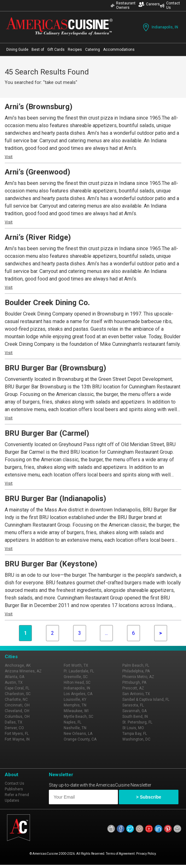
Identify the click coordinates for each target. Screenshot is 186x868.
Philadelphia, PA (136, 671)
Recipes (75, 50)
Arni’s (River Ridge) (38, 237)
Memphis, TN (75, 705)
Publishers (14, 789)
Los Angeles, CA (78, 694)
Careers (149, 4)
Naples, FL (73, 722)
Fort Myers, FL (17, 734)
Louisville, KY (75, 700)
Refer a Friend (17, 795)
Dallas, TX (14, 722)
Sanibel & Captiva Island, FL (146, 700)
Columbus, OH (17, 717)
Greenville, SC (76, 677)
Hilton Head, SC (77, 682)
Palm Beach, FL (136, 665)
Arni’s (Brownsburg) (39, 107)
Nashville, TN (75, 728)
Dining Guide (17, 50)
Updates (12, 800)
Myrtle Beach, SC (78, 717)
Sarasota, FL (133, 705)
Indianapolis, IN (160, 27)
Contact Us (170, 5)
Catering (93, 50)
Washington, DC (136, 739)
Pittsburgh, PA (134, 682)
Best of (38, 50)
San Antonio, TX (136, 694)
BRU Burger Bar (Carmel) (47, 433)
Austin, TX (14, 682)
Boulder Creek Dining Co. (47, 303)
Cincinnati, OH (17, 705)
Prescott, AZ (133, 688)
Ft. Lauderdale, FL (79, 671)
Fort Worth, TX (76, 665)
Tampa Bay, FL (135, 734)
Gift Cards (56, 50)
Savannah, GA (134, 711)
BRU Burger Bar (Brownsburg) (55, 368)
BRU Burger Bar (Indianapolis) (55, 499)
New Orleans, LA (78, 734)
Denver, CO (14, 728)
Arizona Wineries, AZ (23, 671)
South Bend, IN (135, 717)
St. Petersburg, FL (137, 722)
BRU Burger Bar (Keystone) (51, 564)
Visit (9, 157)
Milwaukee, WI (76, 711)
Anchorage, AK (18, 665)
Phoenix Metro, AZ (138, 677)
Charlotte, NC (16, 700)
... (106, 633)
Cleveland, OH (17, 711)
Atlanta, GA (15, 677)
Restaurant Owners (123, 5)
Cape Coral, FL (17, 688)
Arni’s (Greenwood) (38, 172)
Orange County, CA (80, 739)
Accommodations (119, 50)
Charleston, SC (18, 694)
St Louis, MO (133, 728)
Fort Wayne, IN (17, 739)
